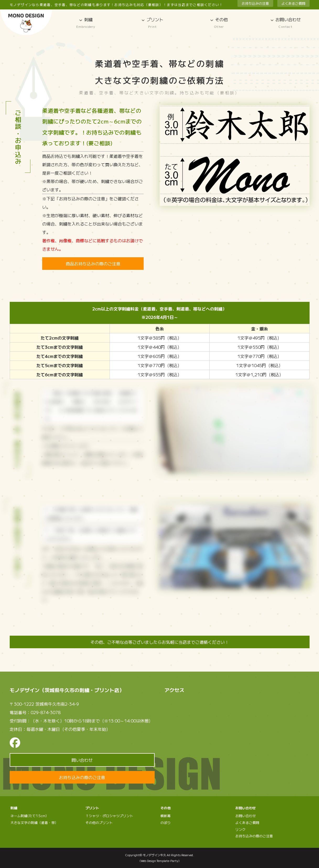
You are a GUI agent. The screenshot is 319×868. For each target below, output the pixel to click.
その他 (219, 23)
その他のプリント (99, 823)
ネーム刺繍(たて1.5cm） (30, 816)
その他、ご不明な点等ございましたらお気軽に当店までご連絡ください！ (160, 642)
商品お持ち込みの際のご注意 (93, 264)
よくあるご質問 (293, 3)
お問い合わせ (286, 23)
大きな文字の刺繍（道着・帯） (34, 823)
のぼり (166, 823)
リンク (240, 829)
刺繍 (86, 23)
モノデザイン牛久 (154, 855)
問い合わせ (82, 760)
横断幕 (166, 816)
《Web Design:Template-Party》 (159, 861)
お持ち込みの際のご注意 (82, 777)
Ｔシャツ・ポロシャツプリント (109, 816)
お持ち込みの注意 (255, 3)
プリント (152, 23)
